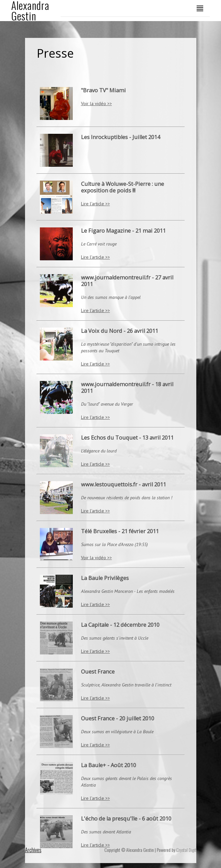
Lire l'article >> (96, 204)
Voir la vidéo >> (97, 103)
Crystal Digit (186, 850)
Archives (33, 850)
